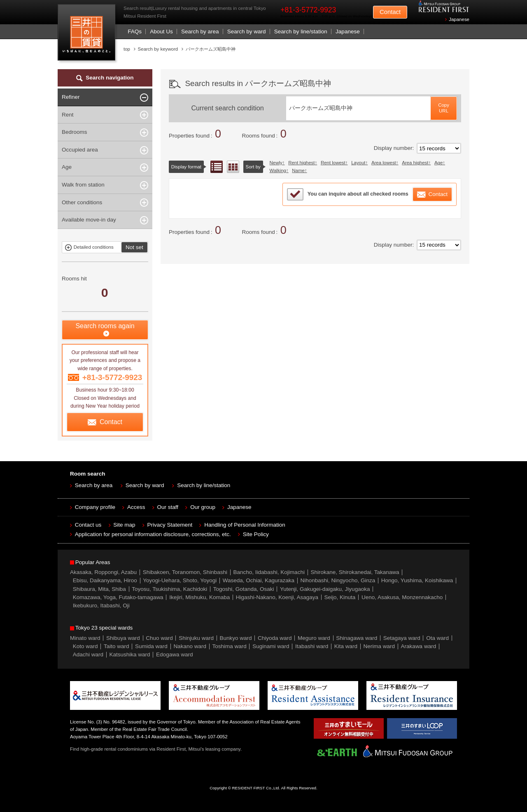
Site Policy (256, 534)
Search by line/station (301, 31)
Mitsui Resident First (88, 34)
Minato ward (85, 638)
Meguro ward (314, 638)
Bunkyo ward (236, 638)
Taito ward (117, 646)
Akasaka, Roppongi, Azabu (103, 572)
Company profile (95, 507)
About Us (161, 31)
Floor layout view (233, 167)
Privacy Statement (170, 525)
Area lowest (384, 163)
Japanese (459, 19)
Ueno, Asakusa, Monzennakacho (402, 597)
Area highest (415, 163)
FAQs (135, 31)
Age (438, 163)
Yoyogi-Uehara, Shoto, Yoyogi (180, 580)
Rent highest (301, 163)
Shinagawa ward (357, 638)
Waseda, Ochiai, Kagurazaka (259, 580)
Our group (203, 507)
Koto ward (85, 646)
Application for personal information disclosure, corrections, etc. (153, 534)
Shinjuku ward (196, 638)
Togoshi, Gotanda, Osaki (244, 589)
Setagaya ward (402, 638)
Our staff (168, 507)
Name (298, 170)
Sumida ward (151, 646)
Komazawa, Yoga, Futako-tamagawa (118, 597)
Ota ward (437, 638)
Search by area (200, 31)
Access (136, 507)
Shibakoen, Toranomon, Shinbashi (185, 572)
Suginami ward (271, 646)
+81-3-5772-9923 (308, 10)
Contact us (88, 525)
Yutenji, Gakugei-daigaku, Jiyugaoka (325, 589)
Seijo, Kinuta (340, 597)
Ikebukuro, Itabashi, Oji (101, 605)
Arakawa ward (419, 646)
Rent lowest (333, 163)
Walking (278, 170)
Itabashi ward (312, 646)
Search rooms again (105, 326)
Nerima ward (379, 646)
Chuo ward (159, 638)
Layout (358, 163)
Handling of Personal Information (245, 525)
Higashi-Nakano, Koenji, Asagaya (277, 597)
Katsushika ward (130, 654)
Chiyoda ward (275, 638)
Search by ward (247, 31)
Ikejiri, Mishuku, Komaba (199, 597)
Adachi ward (88, 654)
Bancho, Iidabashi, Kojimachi (269, 572)
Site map (124, 525)
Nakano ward (190, 646)
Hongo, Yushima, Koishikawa (417, 580)
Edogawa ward (174, 654)
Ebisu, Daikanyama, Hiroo (105, 580)
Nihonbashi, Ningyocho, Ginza (338, 580)
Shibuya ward (123, 638)
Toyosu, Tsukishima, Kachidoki (169, 589)
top (127, 49)
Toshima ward (229, 646)
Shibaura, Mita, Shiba (99, 589)
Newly (276, 163)
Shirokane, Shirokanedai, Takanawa (355, 572)
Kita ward (346, 646)
